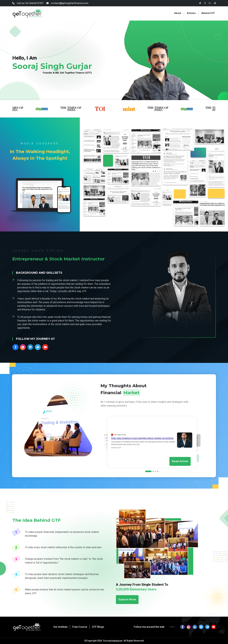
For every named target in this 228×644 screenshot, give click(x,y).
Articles (191, 13)
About (178, 13)
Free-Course (80, 627)
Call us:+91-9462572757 (28, 3)
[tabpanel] (152, 442)
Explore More (127, 599)
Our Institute (60, 627)
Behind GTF (208, 13)
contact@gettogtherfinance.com (67, 3)
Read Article (180, 461)
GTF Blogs (98, 627)
